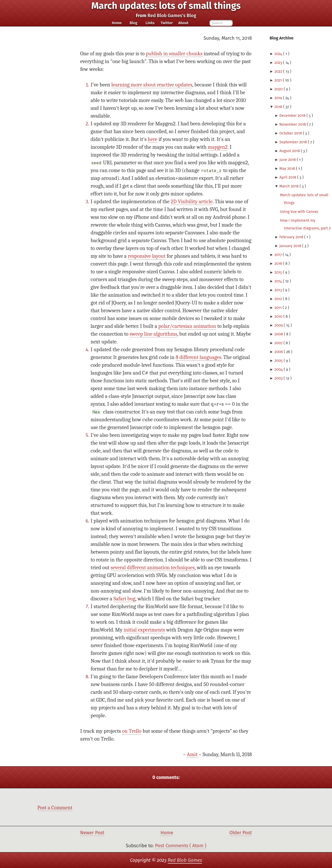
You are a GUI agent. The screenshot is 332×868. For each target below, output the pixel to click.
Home (117, 23)
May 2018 (288, 168)
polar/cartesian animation (187, 326)
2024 (279, 54)
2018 (279, 107)
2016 (279, 263)
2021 (279, 80)
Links (150, 23)
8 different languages (198, 357)
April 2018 (288, 177)
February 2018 (292, 237)
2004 (279, 369)
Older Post (240, 833)
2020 (279, 89)
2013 (279, 290)
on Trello (132, 731)
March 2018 (290, 186)
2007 (279, 343)
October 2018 (291, 133)
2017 (278, 255)
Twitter (167, 23)
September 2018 (294, 142)
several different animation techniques (153, 568)
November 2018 (293, 124)
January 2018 (291, 246)
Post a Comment (55, 808)
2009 (279, 325)
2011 (278, 308)
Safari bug (124, 599)
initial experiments (144, 630)
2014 (279, 281)
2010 (279, 316)
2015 (279, 272)
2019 (279, 98)
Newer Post (92, 833)
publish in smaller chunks (174, 54)
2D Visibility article (192, 202)
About (183, 23)
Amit (193, 754)
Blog (133, 23)
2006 (279, 352)
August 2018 (290, 151)
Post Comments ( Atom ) (181, 846)
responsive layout (147, 256)
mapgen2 (218, 147)
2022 (279, 71)
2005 (279, 361)
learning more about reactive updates (152, 85)
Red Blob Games (185, 860)
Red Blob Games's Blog (172, 16)
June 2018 (288, 160)
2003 (279, 378)
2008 (279, 334)
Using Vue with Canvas (299, 212)
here (152, 139)
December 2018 (293, 116)
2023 (279, 63)
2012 (279, 299)
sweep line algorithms (153, 334)
